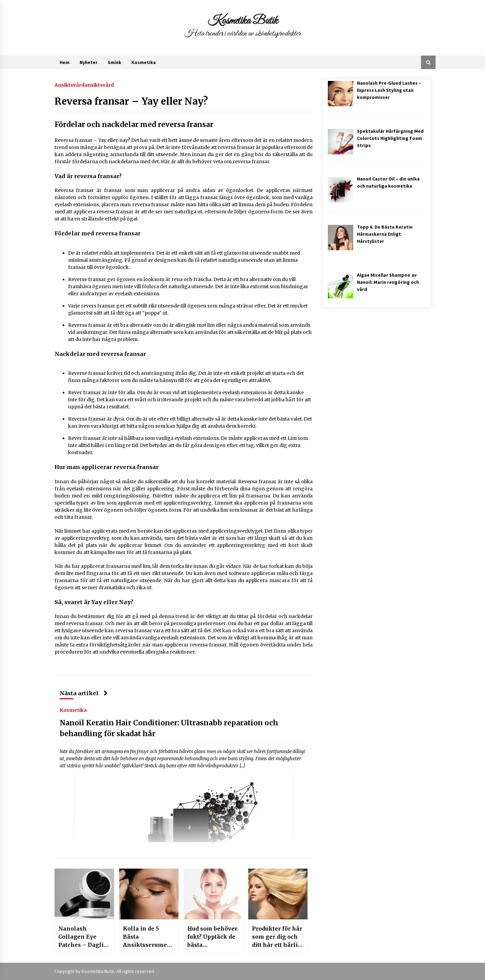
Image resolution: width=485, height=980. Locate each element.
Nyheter (89, 62)
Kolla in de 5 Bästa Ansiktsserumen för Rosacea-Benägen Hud (147, 937)
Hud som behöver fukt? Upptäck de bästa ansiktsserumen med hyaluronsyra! (212, 937)
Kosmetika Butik (243, 21)
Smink (114, 62)
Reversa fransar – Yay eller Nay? (131, 101)
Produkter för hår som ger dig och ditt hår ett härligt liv (278, 937)
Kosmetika (144, 62)
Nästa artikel (84, 693)
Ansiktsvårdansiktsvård (84, 85)
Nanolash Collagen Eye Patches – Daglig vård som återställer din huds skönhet (83, 937)
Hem (65, 62)
